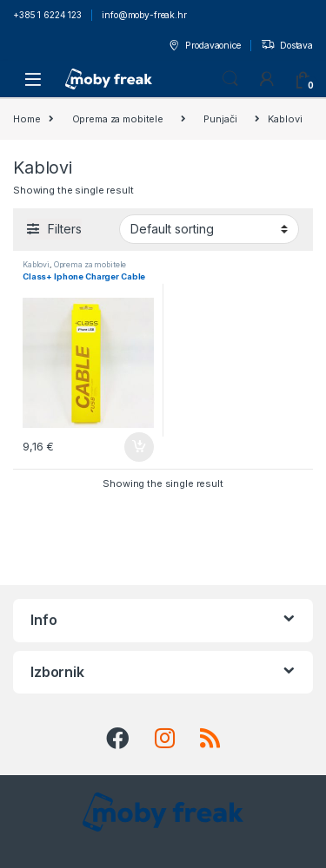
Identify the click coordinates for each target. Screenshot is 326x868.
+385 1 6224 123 (47, 15)
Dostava (287, 46)
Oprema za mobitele (118, 119)
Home (27, 119)
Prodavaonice (204, 46)
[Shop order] (209, 229)
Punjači (220, 119)
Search (230, 79)
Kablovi (36, 264)
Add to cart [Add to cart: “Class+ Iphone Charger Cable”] (139, 447)
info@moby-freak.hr (144, 15)
